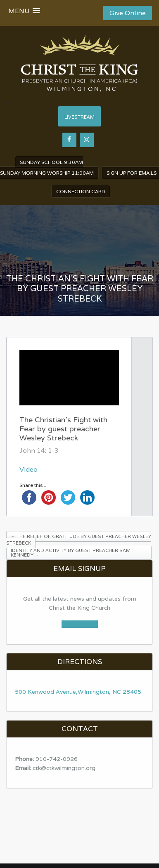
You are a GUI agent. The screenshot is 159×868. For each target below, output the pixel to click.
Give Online (128, 13)
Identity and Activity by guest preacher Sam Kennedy (71, 553)
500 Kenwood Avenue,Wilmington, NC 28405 (78, 692)
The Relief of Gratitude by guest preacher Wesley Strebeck (79, 540)
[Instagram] (87, 140)
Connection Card (81, 191)
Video (28, 469)
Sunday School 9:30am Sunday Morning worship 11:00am (47, 167)
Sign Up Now (80, 624)
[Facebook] (69, 140)
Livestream (79, 117)
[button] (24, 13)
